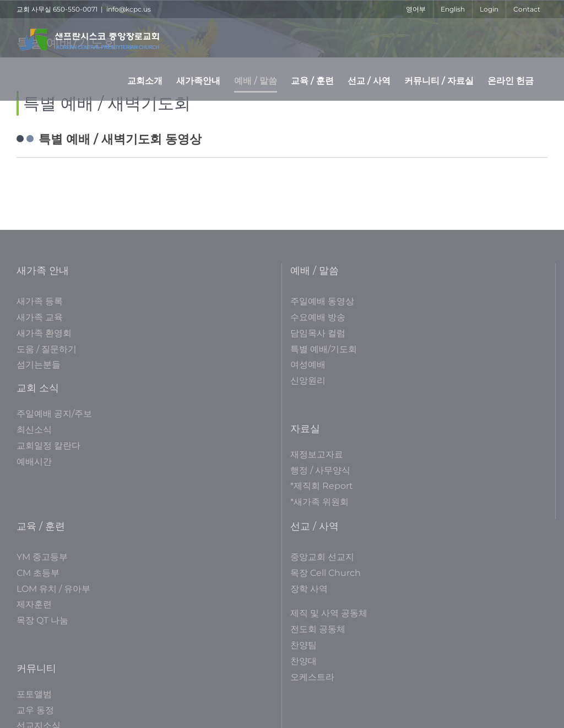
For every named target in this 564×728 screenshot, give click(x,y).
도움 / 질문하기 (47, 349)
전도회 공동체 (318, 629)
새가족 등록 (40, 301)
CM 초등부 (38, 573)
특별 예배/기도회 (324, 349)
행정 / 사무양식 (320, 470)
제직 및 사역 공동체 (329, 613)
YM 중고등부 (42, 557)
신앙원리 (308, 381)
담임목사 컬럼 (318, 333)
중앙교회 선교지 (322, 557)
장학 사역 (309, 589)
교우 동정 (35, 710)
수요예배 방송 (318, 317)
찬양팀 (303, 645)
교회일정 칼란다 (48, 446)
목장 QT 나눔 (42, 620)
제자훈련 (34, 604)
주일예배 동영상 (322, 301)
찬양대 (303, 661)
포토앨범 (34, 694)
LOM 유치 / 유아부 (53, 589)
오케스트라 (312, 677)
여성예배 (308, 365)
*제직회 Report (322, 486)
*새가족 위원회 (319, 502)
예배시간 (34, 462)
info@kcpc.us (129, 9)
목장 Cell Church (326, 573)
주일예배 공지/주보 (54, 414)
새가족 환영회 (44, 333)
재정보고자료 (317, 454)
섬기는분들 (39, 365)
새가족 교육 (40, 317)
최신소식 (34, 430)
